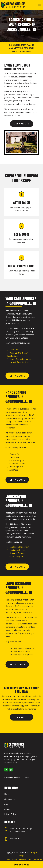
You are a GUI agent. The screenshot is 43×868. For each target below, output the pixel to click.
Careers (8, 809)
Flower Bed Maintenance (20, 359)
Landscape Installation (19, 547)
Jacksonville (38, 860)
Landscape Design (17, 550)
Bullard (14, 860)
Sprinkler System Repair (20, 651)
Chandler (23, 860)
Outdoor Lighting (17, 556)
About (7, 804)
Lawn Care (14, 350)
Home (7, 794)
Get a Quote (22, 124)
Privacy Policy (10, 814)
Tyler (8, 860)
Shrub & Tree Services (19, 362)
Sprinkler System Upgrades (21, 655)
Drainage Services (17, 553)
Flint (30, 860)
